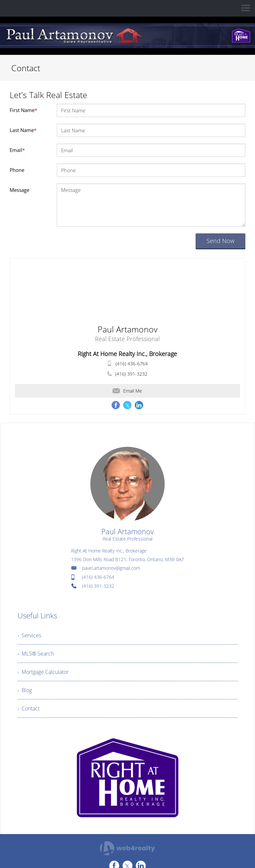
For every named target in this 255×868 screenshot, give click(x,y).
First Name (23, 110)
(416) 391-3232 (131, 374)
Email (17, 150)
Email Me (127, 391)
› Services (29, 635)
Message (19, 190)
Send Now (220, 241)
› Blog (25, 690)
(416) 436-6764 (132, 364)
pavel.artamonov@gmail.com (111, 568)
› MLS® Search (36, 654)
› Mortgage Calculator (43, 672)
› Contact (29, 708)
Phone (17, 170)
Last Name (23, 130)
